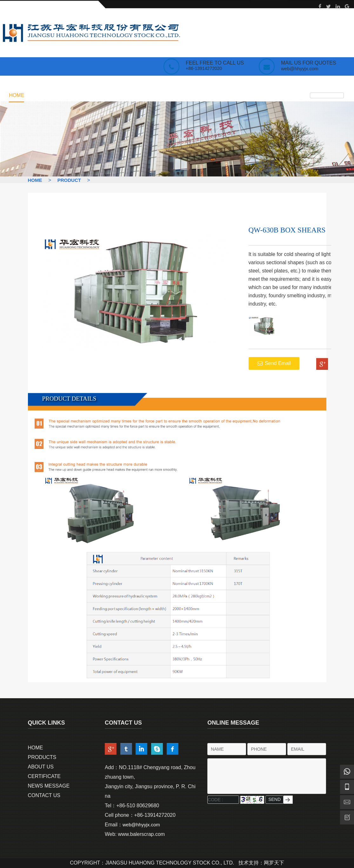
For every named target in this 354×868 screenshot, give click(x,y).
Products (42, 757)
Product (69, 180)
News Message (49, 786)
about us (76, 95)
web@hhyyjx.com (300, 69)
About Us (41, 767)
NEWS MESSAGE (153, 95)
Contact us (44, 795)
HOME (35, 180)
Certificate (110, 95)
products (43, 95)
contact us (195, 95)
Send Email (274, 363)
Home (17, 95)
